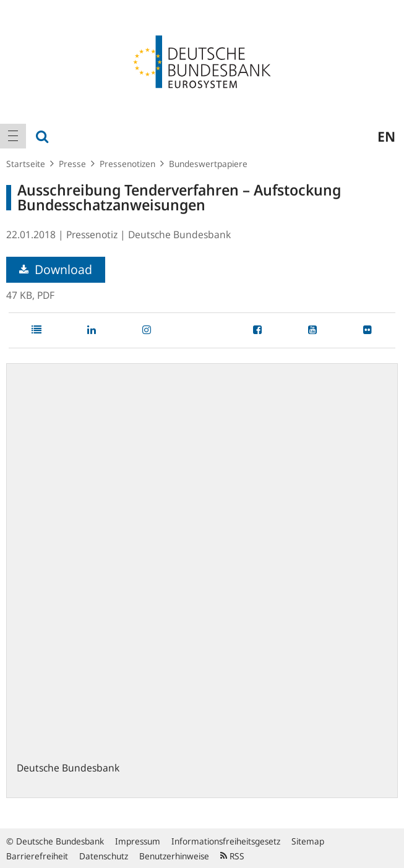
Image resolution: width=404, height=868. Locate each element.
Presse (72, 164)
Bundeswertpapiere (208, 164)
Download (56, 269)
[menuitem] (13, 136)
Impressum (138, 841)
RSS (232, 856)
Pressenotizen (127, 164)
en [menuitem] (386, 136)
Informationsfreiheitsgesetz (226, 841)
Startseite (26, 164)
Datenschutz (104, 856)
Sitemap (308, 841)
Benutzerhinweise (174, 856)
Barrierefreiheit (37, 856)
